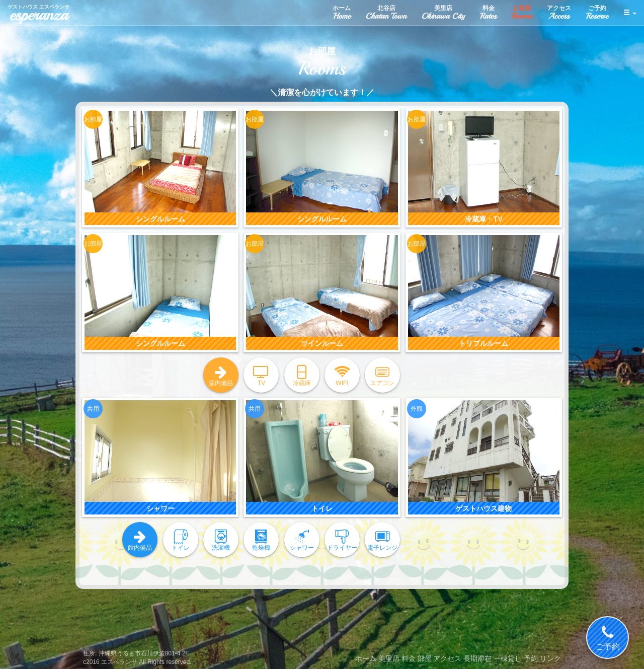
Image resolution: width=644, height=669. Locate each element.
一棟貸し (508, 658)
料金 (409, 658)
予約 (531, 658)
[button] (630, 13)
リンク (550, 658)
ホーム (366, 658)
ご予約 (608, 638)
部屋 (425, 658)
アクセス (447, 658)
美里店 (389, 658)
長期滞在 (477, 658)
